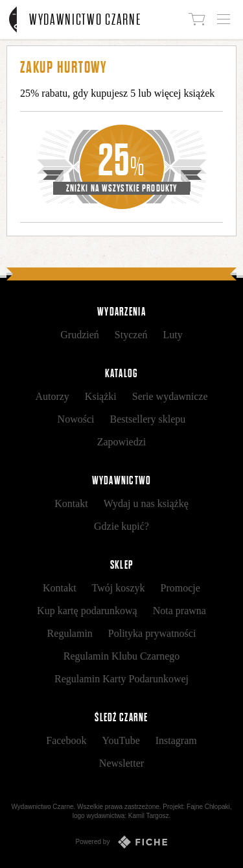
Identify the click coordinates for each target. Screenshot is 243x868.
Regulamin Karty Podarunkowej (121, 679)
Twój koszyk (119, 588)
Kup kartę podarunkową (87, 611)
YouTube (121, 740)
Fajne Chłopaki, (209, 807)
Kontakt (71, 503)
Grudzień (80, 335)
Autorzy (52, 396)
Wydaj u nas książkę (146, 503)
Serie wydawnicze (170, 396)
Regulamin (70, 633)
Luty (172, 335)
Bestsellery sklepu (148, 419)
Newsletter (121, 763)
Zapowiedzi (122, 442)
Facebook (66, 740)
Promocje (180, 588)
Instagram (176, 740)
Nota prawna (179, 611)
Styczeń (131, 335)
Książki (101, 396)
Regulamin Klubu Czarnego (122, 656)
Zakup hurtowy (64, 67)
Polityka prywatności (152, 633)
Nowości (76, 419)
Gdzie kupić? (121, 526)
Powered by (122, 842)
